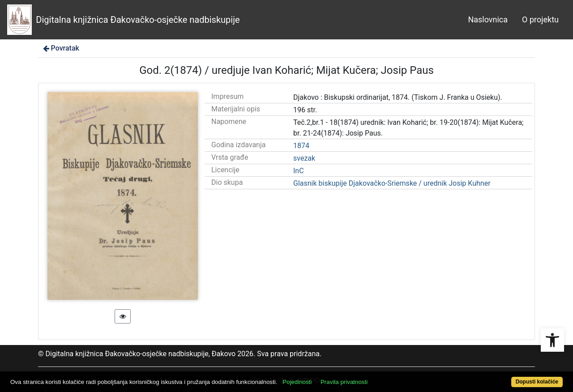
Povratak (60, 48)
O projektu (540, 19)
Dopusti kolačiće (537, 382)
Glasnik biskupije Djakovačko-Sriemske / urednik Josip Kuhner (392, 183)
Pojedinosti (297, 382)
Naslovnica (488, 19)
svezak (304, 158)
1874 (301, 146)
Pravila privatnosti (344, 382)
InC (299, 171)
